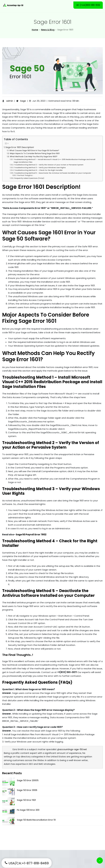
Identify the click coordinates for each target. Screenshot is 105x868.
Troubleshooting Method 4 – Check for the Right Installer (38, 170)
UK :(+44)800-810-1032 (88, 5)
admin (10, 101)
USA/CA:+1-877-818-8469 (27, 863)
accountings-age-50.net (73, 749)
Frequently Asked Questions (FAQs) (29, 178)
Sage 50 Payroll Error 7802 (31, 535)
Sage (23, 101)
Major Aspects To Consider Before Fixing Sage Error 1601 (35, 154)
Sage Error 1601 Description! (20, 147)
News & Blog (48, 30)
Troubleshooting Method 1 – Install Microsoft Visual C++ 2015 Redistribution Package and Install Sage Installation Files (54, 161)
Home (35, 30)
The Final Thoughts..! (25, 176)
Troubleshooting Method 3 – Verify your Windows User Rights (40, 168)
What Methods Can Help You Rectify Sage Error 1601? (34, 157)
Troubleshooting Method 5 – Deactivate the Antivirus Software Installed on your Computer (53, 173)
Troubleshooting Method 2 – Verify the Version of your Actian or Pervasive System (49, 165)
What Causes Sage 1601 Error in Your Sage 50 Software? (34, 151)
